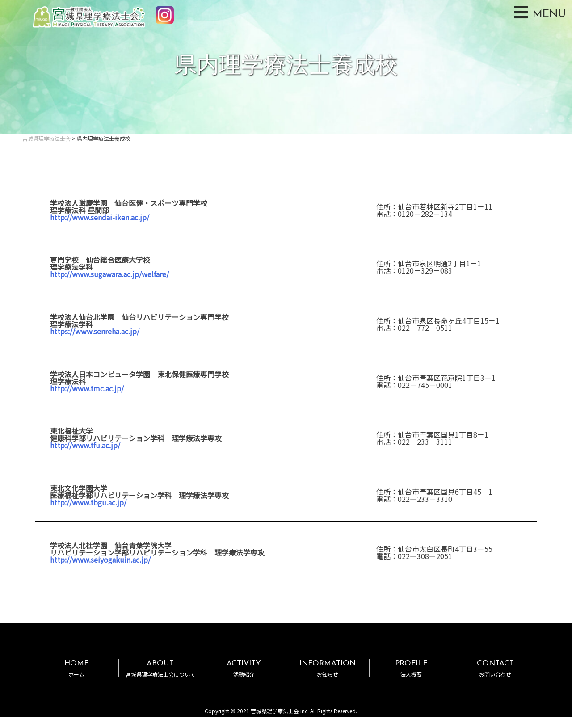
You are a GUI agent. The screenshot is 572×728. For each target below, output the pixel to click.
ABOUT (160, 668)
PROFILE (411, 668)
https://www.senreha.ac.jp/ (95, 331)
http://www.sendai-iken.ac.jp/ (100, 217)
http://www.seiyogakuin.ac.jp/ (100, 560)
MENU (540, 13)
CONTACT (495, 668)
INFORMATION (328, 668)
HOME (76, 668)
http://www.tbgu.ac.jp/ (88, 502)
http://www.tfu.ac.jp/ (85, 445)
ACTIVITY (244, 668)
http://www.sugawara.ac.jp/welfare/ (109, 274)
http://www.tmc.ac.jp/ (87, 388)
